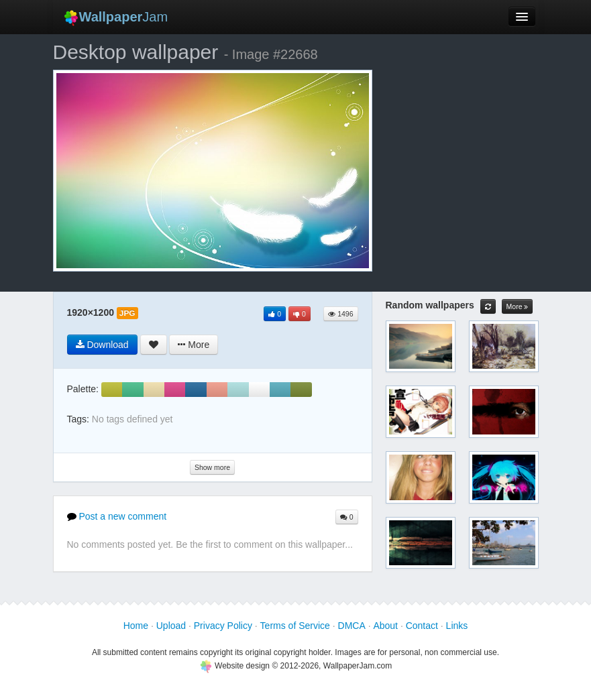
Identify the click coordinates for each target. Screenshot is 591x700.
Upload (171, 626)
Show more (212, 467)
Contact (422, 626)
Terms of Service (295, 626)
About (385, 626)
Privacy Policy (223, 626)
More (518, 307)
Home (136, 626)
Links (457, 626)
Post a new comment (117, 516)
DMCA (352, 626)
